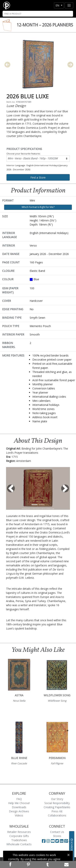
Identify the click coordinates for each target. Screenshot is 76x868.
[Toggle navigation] (69, 5)
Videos (19, 815)
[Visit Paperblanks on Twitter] (58, 841)
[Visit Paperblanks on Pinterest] (67, 841)
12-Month (45, 25)
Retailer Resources (19, 832)
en (58, 5)
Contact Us (57, 832)
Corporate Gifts (19, 836)
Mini (33, 158)
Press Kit (57, 811)
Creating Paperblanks (57, 807)
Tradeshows (19, 840)
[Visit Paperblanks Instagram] (48, 841)
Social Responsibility (57, 803)
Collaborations (57, 815)
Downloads (19, 807)
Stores (57, 836)
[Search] (38, 14)
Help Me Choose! (19, 803)
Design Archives (19, 811)
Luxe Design (16, 106)
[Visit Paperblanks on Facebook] (44, 841)
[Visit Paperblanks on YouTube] (53, 841)
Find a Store (38, 177)
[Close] (68, 855)
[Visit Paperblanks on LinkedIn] (62, 841)
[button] (11, 488)
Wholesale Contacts (19, 844)
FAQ (19, 799)
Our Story (57, 799)
